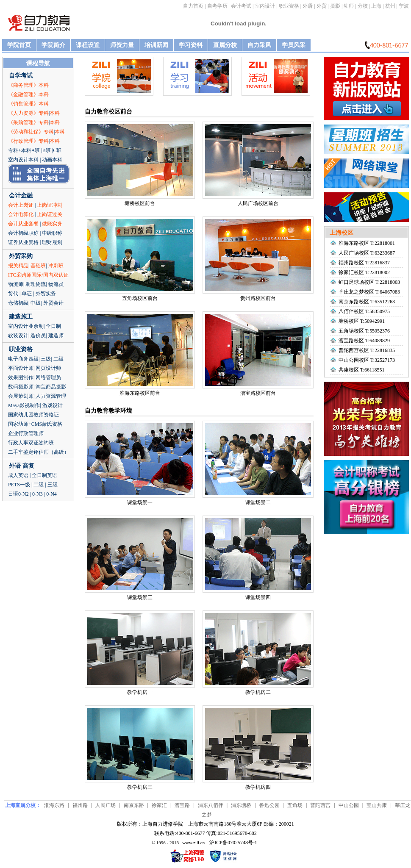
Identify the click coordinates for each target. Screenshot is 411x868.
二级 (58, 359)
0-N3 (37, 494)
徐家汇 (159, 805)
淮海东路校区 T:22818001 (367, 243)
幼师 (349, 6)
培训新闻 (156, 45)
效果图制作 (21, 377)
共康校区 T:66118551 (362, 370)
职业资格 (289, 6)
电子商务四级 (23, 359)
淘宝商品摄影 (51, 387)
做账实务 (52, 224)
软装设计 (18, 336)
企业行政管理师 (26, 433)
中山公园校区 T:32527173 (367, 360)
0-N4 (51, 494)
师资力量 (122, 45)
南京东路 (134, 805)
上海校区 (342, 233)
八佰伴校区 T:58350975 (364, 311)
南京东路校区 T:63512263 (367, 302)
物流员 (56, 284)
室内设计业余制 (26, 326)
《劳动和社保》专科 (31, 132)
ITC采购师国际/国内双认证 (38, 275)
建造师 (56, 336)
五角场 (295, 805)
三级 (46, 359)
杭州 (390, 6)
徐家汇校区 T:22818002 (364, 272)
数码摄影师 (21, 387)
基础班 (38, 266)
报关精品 (18, 266)
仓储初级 (18, 303)
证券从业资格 (23, 242)
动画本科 (52, 160)
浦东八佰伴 (211, 805)
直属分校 (225, 45)
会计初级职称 (23, 233)
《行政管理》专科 (28, 141)
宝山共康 (377, 805)
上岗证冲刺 (50, 205)
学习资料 (191, 45)
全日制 (53, 326)
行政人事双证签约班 (31, 443)
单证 (27, 294)
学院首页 (19, 45)
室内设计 (265, 6)
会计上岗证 (21, 205)
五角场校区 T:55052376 (364, 331)
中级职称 (52, 233)
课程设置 (88, 45)
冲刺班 (56, 266)
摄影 (335, 6)
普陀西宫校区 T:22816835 (367, 350)
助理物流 (36, 284)
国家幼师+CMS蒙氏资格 (35, 424)
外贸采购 (21, 256)
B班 (47, 150)
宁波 (404, 6)
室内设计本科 (23, 160)
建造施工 (21, 317)
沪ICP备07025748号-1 (233, 843)
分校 (363, 6)
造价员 (38, 336)
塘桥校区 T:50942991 (362, 321)
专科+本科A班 (24, 150)
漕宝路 (182, 805)
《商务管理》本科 (28, 85)
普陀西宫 (320, 805)
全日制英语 (44, 475)
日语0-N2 (18, 494)
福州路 (80, 805)
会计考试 (241, 6)
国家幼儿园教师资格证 (33, 415)
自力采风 (259, 45)
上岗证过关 (50, 214)
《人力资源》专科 (28, 113)
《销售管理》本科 (28, 104)
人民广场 (106, 805)
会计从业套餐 (23, 224)
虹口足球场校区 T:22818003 (369, 282)
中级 (36, 303)
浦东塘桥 (241, 805)
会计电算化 (21, 214)
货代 (13, 294)
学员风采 (294, 45)
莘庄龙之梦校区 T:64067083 (369, 292)
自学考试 (21, 76)
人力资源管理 (51, 396)
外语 (308, 6)
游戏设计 (53, 405)
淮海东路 (54, 805)
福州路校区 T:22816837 (364, 263)
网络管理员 (48, 377)
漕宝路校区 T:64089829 (364, 341)
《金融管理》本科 (28, 94)
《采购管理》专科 (28, 122)
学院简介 (53, 45)
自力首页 (193, 6)
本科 (55, 113)
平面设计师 (21, 368)
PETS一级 (19, 485)
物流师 (16, 284)
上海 (376, 6)
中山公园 (349, 805)
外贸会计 (53, 303)
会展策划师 (21, 396)
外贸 (322, 6)
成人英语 (18, 475)
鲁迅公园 (269, 805)
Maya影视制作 (24, 405)
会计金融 (21, 196)
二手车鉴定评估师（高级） (39, 452)
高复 (28, 466)
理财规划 (52, 242)
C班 (57, 150)
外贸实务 (46, 294)
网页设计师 (48, 368)
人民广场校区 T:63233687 (367, 253)
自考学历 (217, 6)
